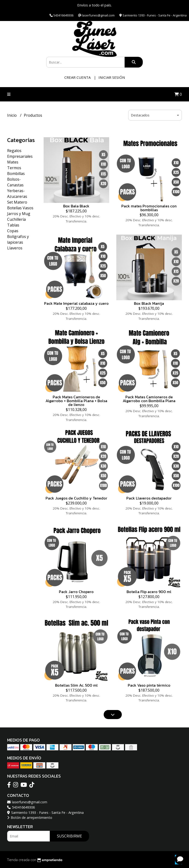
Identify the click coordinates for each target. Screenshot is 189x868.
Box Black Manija (149, 303)
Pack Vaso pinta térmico (149, 685)
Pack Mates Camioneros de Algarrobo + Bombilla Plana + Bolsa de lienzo (76, 401)
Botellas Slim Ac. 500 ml (76, 685)
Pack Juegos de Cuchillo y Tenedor (76, 498)
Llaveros (15, 248)
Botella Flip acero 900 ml (149, 592)
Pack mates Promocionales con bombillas (149, 208)
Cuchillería (16, 219)
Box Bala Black (76, 206)
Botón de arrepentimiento (30, 818)
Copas (13, 231)
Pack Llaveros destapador (149, 498)
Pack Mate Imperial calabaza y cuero (76, 303)
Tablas (13, 225)
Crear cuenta (77, 77)
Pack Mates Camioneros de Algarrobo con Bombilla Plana (149, 399)
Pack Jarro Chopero (76, 592)
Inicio (12, 115)
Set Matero (17, 202)
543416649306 (21, 807)
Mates (13, 162)
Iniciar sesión (112, 77)
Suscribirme (69, 836)
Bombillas (16, 174)
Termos (14, 168)
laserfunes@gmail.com (27, 802)
